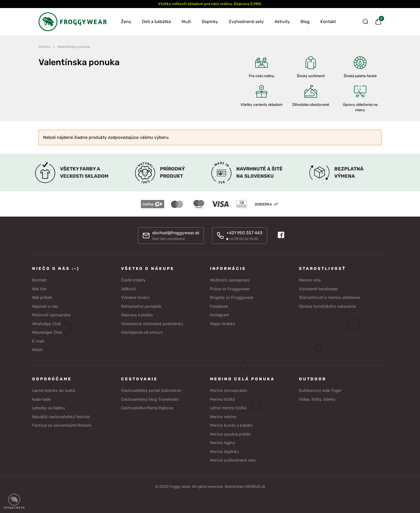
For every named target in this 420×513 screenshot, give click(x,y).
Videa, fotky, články (317, 399)
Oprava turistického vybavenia (327, 306)
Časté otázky (133, 280)
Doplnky (210, 22)
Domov (45, 47)
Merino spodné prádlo (230, 434)
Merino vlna (310, 280)
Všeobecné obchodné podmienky (152, 324)
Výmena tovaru (135, 298)
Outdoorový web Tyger (320, 391)
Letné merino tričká (228, 408)
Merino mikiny (223, 417)
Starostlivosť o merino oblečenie (329, 298)
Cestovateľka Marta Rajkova (147, 408)
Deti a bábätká (156, 22)
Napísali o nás (45, 306)
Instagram (220, 315)
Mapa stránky (223, 324)
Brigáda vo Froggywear (232, 298)
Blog (305, 22)
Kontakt (328, 22)
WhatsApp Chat (47, 324)
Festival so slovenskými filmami (62, 425)
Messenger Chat (47, 332)
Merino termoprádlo (229, 391)
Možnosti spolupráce (230, 280)
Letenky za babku (48, 408)
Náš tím (39, 289)
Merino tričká (222, 399)
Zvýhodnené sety (246, 22)
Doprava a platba (137, 315)
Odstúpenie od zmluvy (142, 332)
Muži (186, 22)
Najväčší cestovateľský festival (61, 417)
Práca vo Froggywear (230, 289)
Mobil (37, 350)
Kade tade (41, 399)
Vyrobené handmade (318, 289)
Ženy (126, 22)
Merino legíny (223, 443)
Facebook (219, 306)
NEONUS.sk (255, 487)
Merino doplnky (224, 452)
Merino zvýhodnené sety (233, 460)
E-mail (38, 341)
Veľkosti (129, 289)
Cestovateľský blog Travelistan (150, 399)
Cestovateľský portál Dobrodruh (151, 391)
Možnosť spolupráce (51, 315)
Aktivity (282, 22)
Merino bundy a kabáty (231, 425)
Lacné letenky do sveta (54, 391)
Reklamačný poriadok (141, 306)
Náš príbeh (42, 298)
